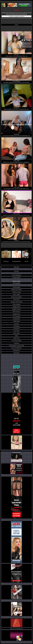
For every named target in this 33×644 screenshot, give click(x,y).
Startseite (16, 271)
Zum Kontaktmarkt (16, 275)
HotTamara (6, 261)
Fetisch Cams (16, 338)
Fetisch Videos (17, 333)
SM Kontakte (16, 326)
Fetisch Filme (17, 331)
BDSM (16, 336)
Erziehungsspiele (16, 283)
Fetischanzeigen (16, 287)
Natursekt (17, 324)
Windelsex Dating (16, 292)
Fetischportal (17, 329)
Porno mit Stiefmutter (17, 348)
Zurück (16, 25)
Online (6, 254)
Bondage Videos (17, 307)
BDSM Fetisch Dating (16, 290)
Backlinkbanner (16, 350)
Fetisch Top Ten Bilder (16, 297)
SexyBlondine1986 (16, 261)
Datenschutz (17, 353)
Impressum (16, 267)
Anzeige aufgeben (16, 277)
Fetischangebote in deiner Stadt (16, 345)
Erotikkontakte (16, 321)
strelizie (27, 261)
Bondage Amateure (16, 309)
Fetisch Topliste (16, 295)
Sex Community (17, 316)
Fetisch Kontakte (16, 304)
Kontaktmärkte (16, 319)
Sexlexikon (16, 343)
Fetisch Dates (16, 299)
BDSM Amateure (16, 312)
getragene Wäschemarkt (16, 302)
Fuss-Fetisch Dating (16, 341)
